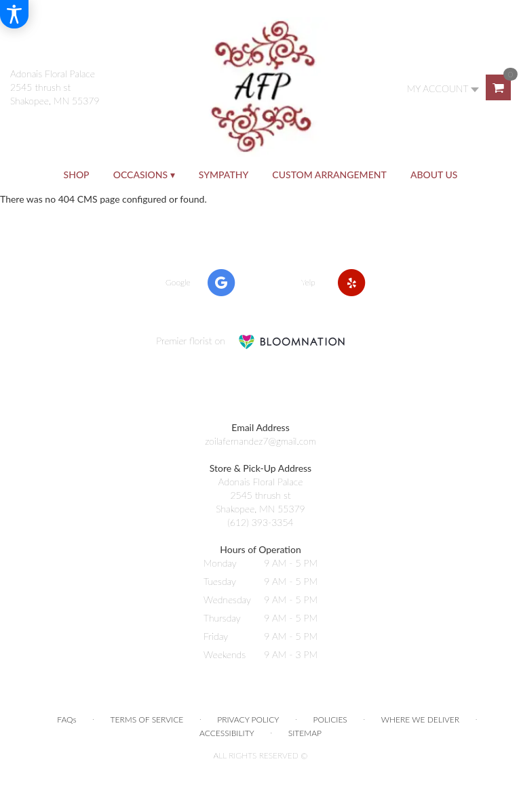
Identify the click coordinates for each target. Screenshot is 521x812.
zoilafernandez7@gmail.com (260, 441)
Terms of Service (147, 719)
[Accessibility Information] (14, 14)
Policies (330, 719)
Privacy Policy (248, 719)
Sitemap (305, 733)
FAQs (66, 719)
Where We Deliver (420, 719)
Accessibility (227, 733)
